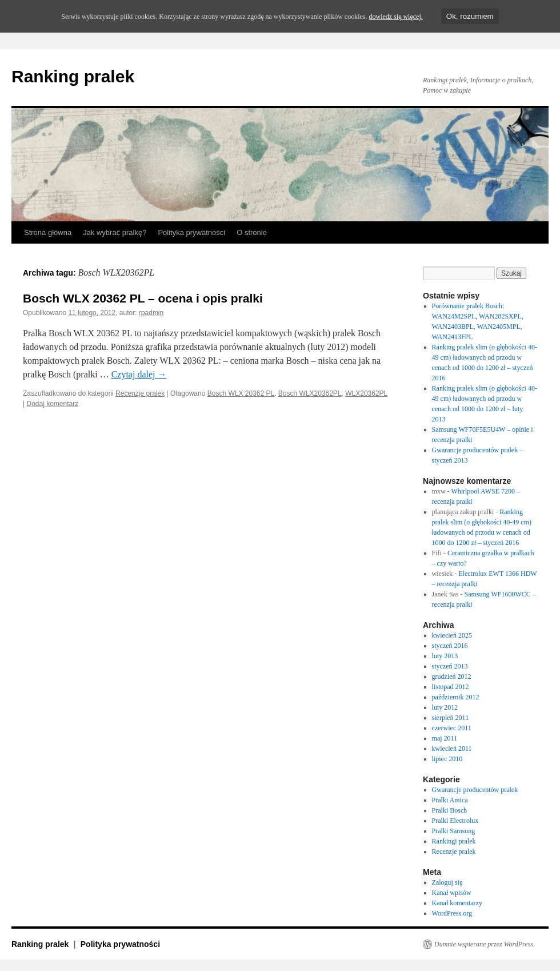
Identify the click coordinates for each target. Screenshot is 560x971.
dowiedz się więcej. (395, 17)
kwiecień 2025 (452, 635)
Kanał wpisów (452, 893)
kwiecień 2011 (452, 749)
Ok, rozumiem (470, 16)
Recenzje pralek (140, 393)
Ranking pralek (73, 76)
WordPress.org (452, 913)
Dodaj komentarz (52, 404)
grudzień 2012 (452, 676)
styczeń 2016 (450, 646)
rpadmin (151, 313)
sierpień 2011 (451, 718)
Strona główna (48, 232)
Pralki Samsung (454, 831)
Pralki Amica (450, 800)
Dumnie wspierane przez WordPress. (485, 944)
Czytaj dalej (139, 374)
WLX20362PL (366, 393)
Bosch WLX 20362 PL (241, 393)
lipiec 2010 (447, 759)
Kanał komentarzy (457, 903)
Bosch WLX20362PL (310, 393)
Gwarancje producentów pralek (475, 790)
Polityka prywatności (191, 232)
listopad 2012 (451, 687)
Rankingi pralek (454, 841)
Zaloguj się (447, 882)
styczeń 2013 (450, 666)
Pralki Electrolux (455, 821)
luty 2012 (445, 707)
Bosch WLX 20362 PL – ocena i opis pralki (143, 298)
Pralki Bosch (450, 810)
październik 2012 (456, 697)
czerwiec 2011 (452, 728)
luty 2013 (445, 656)
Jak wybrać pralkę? (115, 232)
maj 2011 (445, 738)
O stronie (252, 232)
